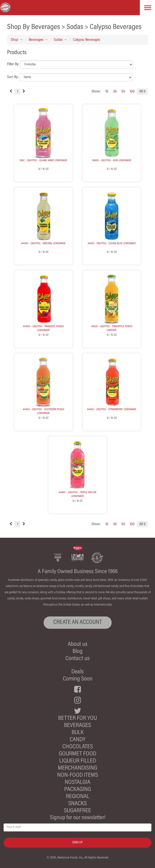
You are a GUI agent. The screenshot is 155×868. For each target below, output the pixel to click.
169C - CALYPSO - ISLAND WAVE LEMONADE (43, 161)
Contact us (77, 659)
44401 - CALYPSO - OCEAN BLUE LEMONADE (112, 243)
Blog (77, 652)
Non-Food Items (77, 775)
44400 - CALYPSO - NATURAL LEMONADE (43, 243)
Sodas (58, 40)
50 (123, 92)
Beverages (36, 40)
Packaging (78, 790)
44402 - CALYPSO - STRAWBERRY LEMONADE (112, 409)
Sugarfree (77, 811)
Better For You (77, 719)
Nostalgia (77, 783)
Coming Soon (78, 679)
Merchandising (77, 768)
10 (107, 92)
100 (132, 92)
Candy (78, 740)
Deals (77, 672)
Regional (78, 797)
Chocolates (78, 747)
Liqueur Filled (78, 761)
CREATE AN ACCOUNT (78, 622)
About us (78, 645)
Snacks (77, 804)
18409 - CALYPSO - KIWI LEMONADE (112, 161)
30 (115, 92)
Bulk (78, 733)
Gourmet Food (77, 754)
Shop (14, 40)
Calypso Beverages (87, 40)
